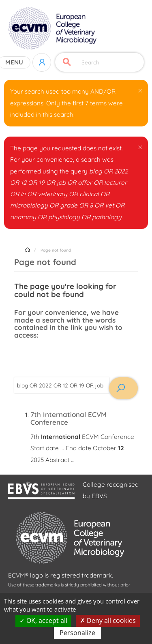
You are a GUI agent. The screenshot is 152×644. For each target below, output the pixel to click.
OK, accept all (43, 620)
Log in (42, 62)
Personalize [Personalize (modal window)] (77, 633)
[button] (140, 90)
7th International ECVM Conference (69, 418)
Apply (67, 62)
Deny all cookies (108, 620)
